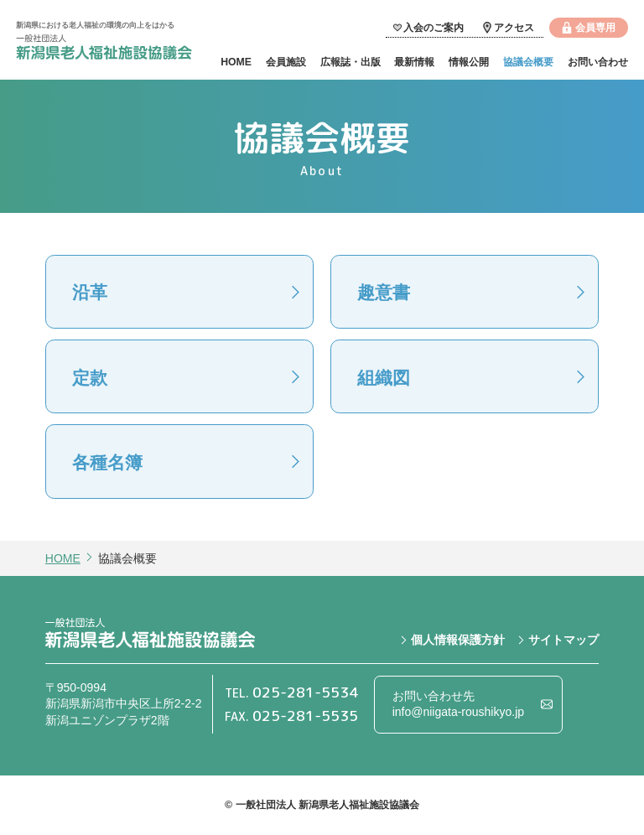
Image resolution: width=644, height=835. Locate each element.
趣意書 (384, 292)
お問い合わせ (598, 62)
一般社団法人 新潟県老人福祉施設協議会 (104, 49)
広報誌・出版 (351, 62)
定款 (90, 378)
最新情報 (414, 62)
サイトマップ (563, 640)
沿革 (90, 292)
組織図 (384, 378)
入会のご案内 (434, 28)
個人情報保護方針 (458, 640)
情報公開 (469, 62)
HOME (236, 62)
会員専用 (595, 28)
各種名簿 (107, 462)
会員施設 (286, 62)
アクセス (514, 28)
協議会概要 (528, 62)
